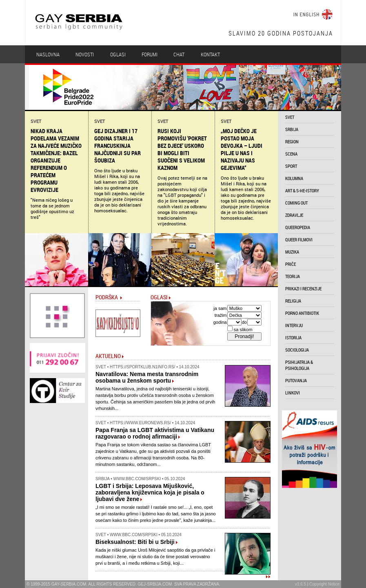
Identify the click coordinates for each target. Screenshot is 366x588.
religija (293, 301)
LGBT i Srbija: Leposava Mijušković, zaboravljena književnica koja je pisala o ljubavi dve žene (150, 492)
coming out (296, 203)
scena (291, 154)
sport (291, 166)
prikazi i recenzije (303, 288)
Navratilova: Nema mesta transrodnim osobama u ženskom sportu (147, 377)
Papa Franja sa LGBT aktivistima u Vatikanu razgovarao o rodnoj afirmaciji (155, 433)
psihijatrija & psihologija (299, 365)
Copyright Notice (324, 584)
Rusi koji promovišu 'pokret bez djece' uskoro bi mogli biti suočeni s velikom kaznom (182, 149)
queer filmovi (299, 239)
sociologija (297, 350)
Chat (179, 54)
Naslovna (48, 54)
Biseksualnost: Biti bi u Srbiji (135, 542)
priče (291, 264)
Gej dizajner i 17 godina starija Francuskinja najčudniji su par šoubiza (118, 146)
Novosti (85, 54)
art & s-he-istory (302, 190)
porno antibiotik (302, 313)
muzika (292, 252)
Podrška (107, 297)
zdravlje (294, 215)
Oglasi (118, 54)
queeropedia (298, 227)
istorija (293, 337)
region (292, 141)
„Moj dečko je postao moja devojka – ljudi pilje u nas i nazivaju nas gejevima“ (242, 149)
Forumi (150, 54)
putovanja (296, 380)
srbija (292, 129)
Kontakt (210, 54)
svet (290, 117)
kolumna (294, 178)
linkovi (293, 393)
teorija (293, 276)
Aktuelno (108, 356)
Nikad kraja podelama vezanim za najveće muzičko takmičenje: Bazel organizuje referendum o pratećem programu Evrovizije (56, 160)
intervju (294, 325)
